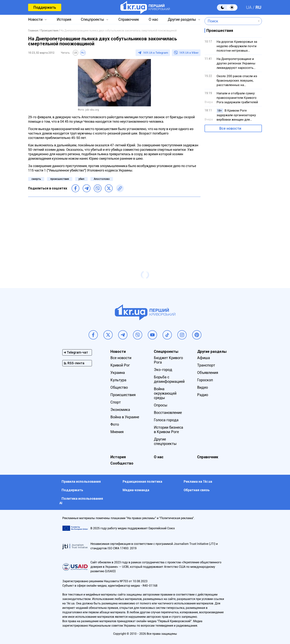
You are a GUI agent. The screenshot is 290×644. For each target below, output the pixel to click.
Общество (119, 387)
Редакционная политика (142, 481)
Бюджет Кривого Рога (168, 360)
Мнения (117, 432)
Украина (118, 373)
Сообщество (122, 463)
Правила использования (81, 481)
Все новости (230, 128)
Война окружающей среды (165, 393)
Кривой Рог (120, 365)
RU (258, 7)
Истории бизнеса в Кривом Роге (168, 430)
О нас (153, 19)
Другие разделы (182, 19)
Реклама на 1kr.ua (198, 481)
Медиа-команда (136, 490)
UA (249, 7)
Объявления (208, 373)
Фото (115, 424)
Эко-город (163, 370)
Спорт (116, 402)
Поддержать (45, 7)
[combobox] (231, 21)
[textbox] (231, 21)
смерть (36, 179)
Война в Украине (125, 417)
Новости (35, 19)
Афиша (204, 358)
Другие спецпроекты (165, 441)
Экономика (120, 410)
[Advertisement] (114, 226)
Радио (203, 395)
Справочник (129, 19)
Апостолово (102, 179)
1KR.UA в (156, 53)
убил (81, 179)
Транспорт (206, 365)
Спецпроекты (92, 19)
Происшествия (123, 395)
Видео (203, 387)
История (64, 19)
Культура (118, 380)
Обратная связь (197, 490)
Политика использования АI (81, 501)
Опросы (161, 405)
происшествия (60, 179)
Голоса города (166, 420)
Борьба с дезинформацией (169, 379)
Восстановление (168, 413)
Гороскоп (205, 380)
